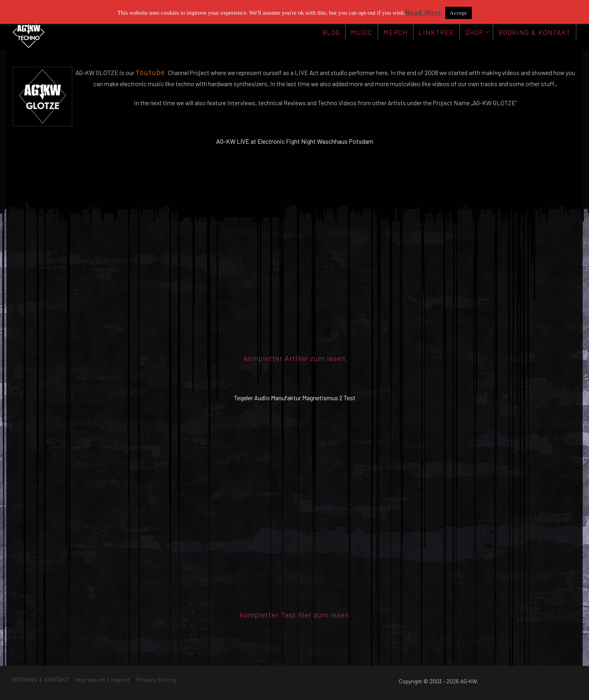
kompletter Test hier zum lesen (294, 615)
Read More (423, 13)
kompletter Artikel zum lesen (295, 358)
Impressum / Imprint (103, 680)
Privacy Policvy (157, 680)
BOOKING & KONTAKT (41, 680)
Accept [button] (459, 13)
